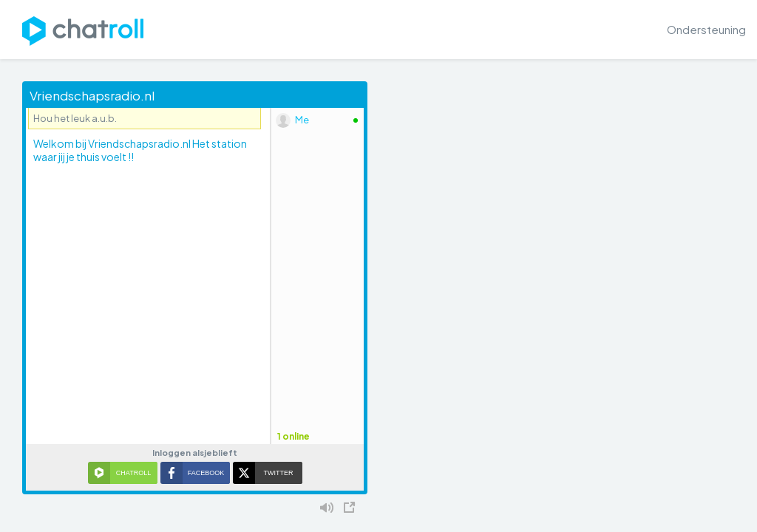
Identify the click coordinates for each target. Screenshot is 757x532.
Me (302, 120)
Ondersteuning (706, 29)
